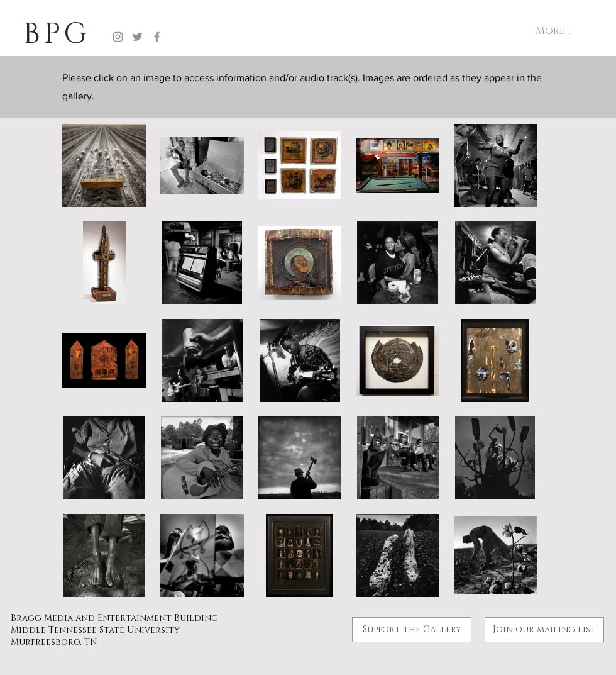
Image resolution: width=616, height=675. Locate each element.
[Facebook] (157, 37)
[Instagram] (118, 37)
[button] (544, 630)
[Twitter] (137, 37)
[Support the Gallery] (412, 630)
